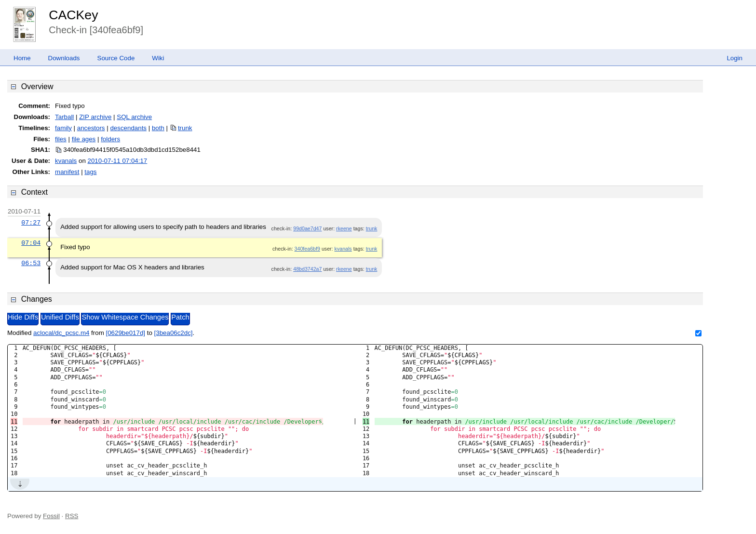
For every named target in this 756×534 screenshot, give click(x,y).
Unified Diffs (60, 317)
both (158, 128)
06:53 (31, 263)
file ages (84, 139)
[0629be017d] (125, 333)
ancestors (91, 128)
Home (22, 58)
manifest (67, 172)
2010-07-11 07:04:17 (118, 161)
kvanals (66, 161)
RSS (72, 516)
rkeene (344, 228)
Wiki (158, 58)
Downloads (64, 58)
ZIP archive (95, 117)
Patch (180, 317)
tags (90, 172)
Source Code (116, 58)
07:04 (31, 243)
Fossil (51, 516)
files (61, 139)
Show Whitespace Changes (125, 317)
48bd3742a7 (307, 269)
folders (110, 139)
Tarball (64, 117)
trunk (185, 128)
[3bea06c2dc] (174, 333)
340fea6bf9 (307, 249)
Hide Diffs (23, 317)
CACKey (73, 15)
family (63, 128)
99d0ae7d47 (307, 228)
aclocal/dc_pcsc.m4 (61, 333)
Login (735, 58)
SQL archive (134, 117)
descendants (128, 128)
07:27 (31, 223)
